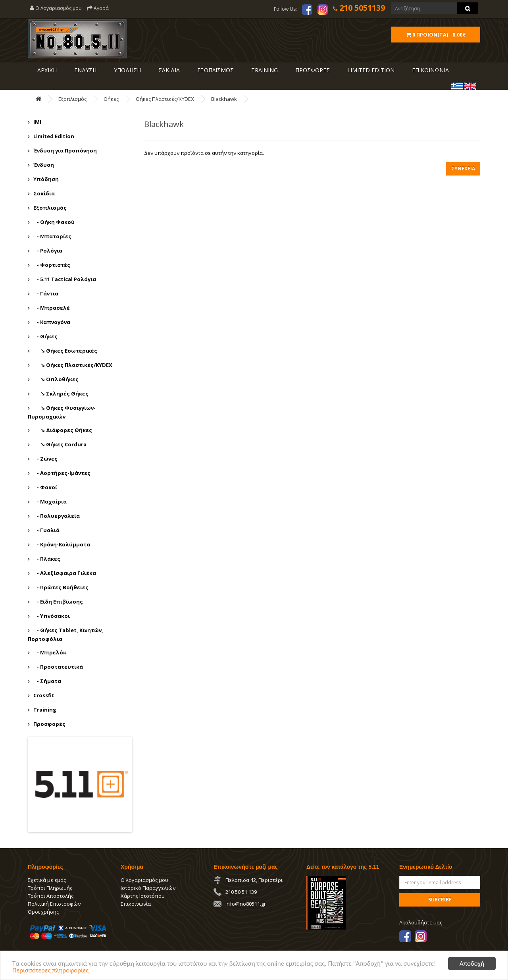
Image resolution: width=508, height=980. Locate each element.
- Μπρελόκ (50, 652)
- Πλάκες (47, 559)
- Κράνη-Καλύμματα (62, 544)
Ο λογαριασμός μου (144, 880)
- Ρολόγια (48, 251)
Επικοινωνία (136, 904)
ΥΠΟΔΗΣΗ (127, 70)
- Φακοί (45, 487)
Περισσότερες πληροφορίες (50, 971)
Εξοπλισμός (72, 99)
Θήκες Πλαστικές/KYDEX (165, 99)
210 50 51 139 (241, 892)
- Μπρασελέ (52, 308)
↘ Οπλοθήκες (56, 379)
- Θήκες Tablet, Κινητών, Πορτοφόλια (65, 635)
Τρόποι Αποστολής (51, 896)
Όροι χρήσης (43, 912)
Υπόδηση (46, 179)
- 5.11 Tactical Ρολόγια (65, 279)
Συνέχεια (463, 169)
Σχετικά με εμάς (47, 880)
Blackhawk (224, 99)
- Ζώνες (45, 459)
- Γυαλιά (46, 530)
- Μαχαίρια (50, 502)
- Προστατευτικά (58, 667)
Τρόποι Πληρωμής (50, 888)
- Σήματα (47, 681)
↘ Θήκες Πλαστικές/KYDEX (73, 365)
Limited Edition (54, 136)
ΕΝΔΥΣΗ (85, 70)
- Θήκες (45, 336)
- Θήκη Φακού (54, 222)
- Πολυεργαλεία (57, 516)
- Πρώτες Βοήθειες (61, 587)
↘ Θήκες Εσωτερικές (65, 351)
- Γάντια (46, 293)
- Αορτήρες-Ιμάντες (62, 473)
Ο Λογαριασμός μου (56, 8)
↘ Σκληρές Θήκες (61, 394)
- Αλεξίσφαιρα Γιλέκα (65, 573)
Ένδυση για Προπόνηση (65, 150)
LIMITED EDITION (370, 70)
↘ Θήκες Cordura (60, 444)
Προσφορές (49, 724)
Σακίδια (44, 193)
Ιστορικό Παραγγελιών (148, 888)
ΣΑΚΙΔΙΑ (168, 70)
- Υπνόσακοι (52, 616)
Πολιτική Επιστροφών (54, 904)
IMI (37, 122)
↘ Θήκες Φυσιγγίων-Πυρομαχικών (62, 412)
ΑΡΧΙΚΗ (46, 70)
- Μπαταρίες (52, 236)
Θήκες (111, 99)
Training (264, 70)
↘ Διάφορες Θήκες (63, 430)
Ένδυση (44, 165)
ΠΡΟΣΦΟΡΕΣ (312, 70)
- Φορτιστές (52, 265)
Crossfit (44, 695)
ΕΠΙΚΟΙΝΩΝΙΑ (430, 70)
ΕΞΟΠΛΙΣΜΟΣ (215, 70)
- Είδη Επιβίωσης (58, 602)
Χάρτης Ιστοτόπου (143, 896)
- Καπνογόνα (52, 322)
